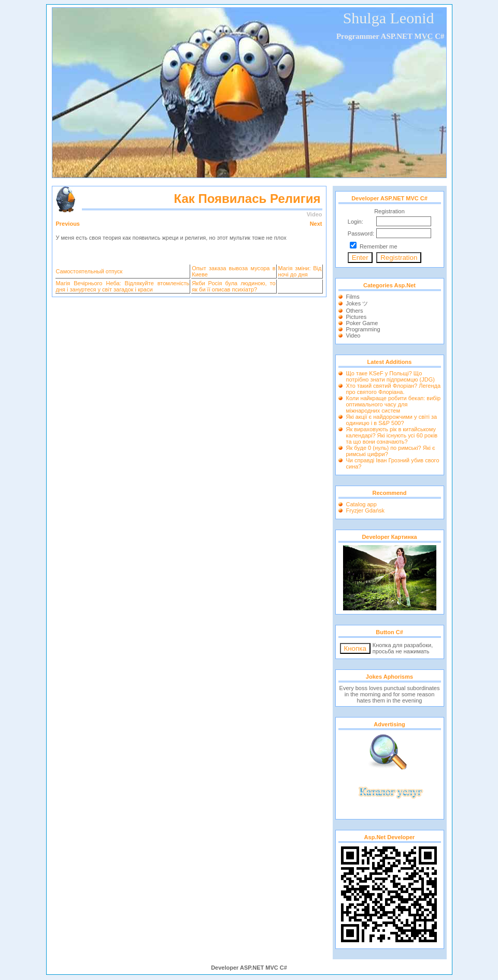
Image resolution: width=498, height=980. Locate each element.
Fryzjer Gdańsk (366, 510)
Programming (363, 329)
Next (316, 224)
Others (355, 311)
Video (353, 335)
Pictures (357, 317)
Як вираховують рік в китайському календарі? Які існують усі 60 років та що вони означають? (392, 435)
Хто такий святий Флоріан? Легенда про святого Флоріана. (394, 389)
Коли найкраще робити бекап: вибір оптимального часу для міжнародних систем (394, 404)
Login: (355, 222)
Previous (68, 224)
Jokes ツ (357, 303)
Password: (361, 233)
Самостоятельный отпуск (89, 271)
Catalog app (361, 504)
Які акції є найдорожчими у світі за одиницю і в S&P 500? (392, 420)
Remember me (379, 246)
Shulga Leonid (389, 18)
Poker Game (362, 323)
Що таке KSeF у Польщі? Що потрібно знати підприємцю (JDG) (390, 376)
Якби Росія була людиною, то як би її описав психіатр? (233, 286)
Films (353, 297)
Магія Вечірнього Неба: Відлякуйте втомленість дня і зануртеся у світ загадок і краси (123, 286)
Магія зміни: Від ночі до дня (300, 271)
